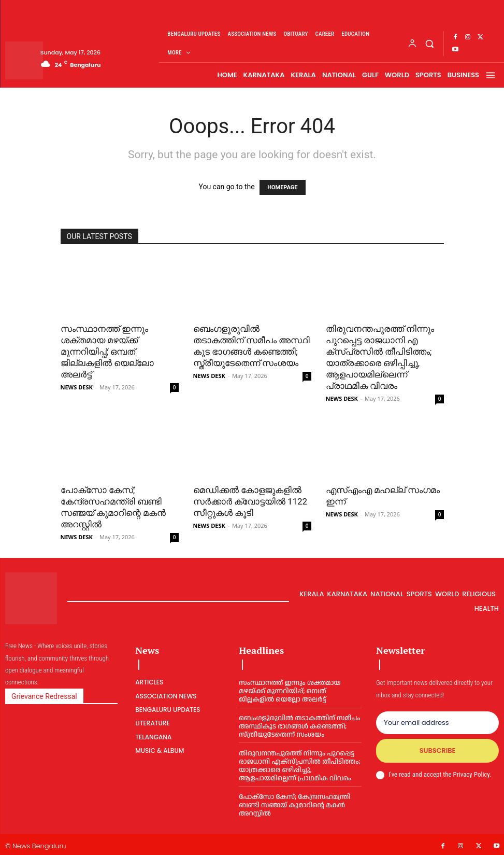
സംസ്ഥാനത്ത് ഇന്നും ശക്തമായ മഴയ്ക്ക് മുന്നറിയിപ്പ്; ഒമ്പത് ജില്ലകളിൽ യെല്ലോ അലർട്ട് (107, 352)
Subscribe (437, 751)
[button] (429, 43)
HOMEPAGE (282, 187)
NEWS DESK (77, 387)
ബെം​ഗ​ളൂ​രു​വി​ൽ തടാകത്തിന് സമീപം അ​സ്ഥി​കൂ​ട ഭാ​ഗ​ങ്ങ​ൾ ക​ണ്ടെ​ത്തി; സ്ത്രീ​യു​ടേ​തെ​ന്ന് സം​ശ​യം (298, 726)
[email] (437, 723)
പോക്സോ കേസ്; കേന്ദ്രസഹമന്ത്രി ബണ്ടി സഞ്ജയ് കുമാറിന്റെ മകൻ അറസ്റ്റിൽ (293, 803)
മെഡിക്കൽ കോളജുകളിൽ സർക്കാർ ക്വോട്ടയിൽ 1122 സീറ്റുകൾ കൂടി (250, 501)
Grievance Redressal (44, 696)
